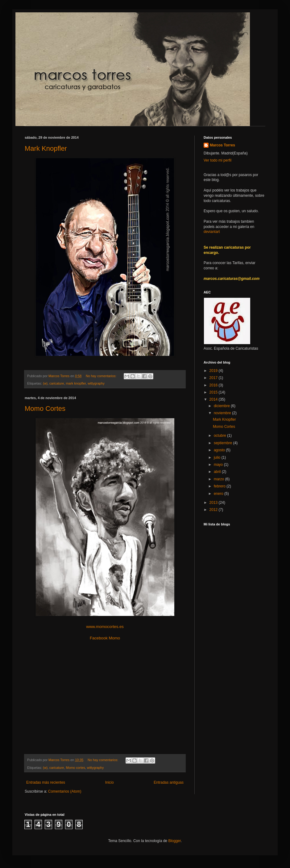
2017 (214, 378)
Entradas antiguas (169, 782)
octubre (220, 436)
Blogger (174, 841)
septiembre (224, 443)
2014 (214, 399)
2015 (214, 392)
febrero (220, 486)
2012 (214, 510)
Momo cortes (75, 768)
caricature (57, 383)
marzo (220, 479)
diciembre (222, 406)
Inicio (110, 782)
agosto (220, 450)
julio (218, 457)
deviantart (212, 232)
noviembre (223, 413)
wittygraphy (96, 383)
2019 (214, 371)
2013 (214, 503)
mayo (219, 465)
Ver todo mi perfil (217, 160)
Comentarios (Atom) (65, 791)
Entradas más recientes (46, 782)
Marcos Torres (222, 145)
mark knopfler (76, 383)
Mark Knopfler (46, 148)
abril (218, 472)
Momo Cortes (45, 409)
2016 (214, 385)
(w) (45, 383)
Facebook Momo (105, 638)
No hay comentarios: (101, 376)
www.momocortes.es (105, 627)
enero (219, 494)
